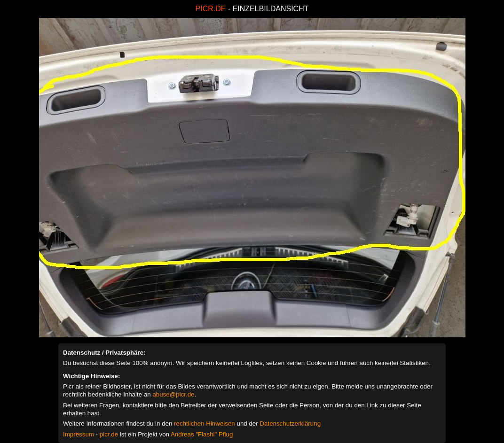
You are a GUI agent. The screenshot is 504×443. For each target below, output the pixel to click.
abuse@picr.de (173, 394)
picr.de (109, 434)
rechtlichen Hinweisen (205, 424)
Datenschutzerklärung (290, 424)
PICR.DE (211, 9)
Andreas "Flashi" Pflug (202, 434)
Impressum (79, 434)
